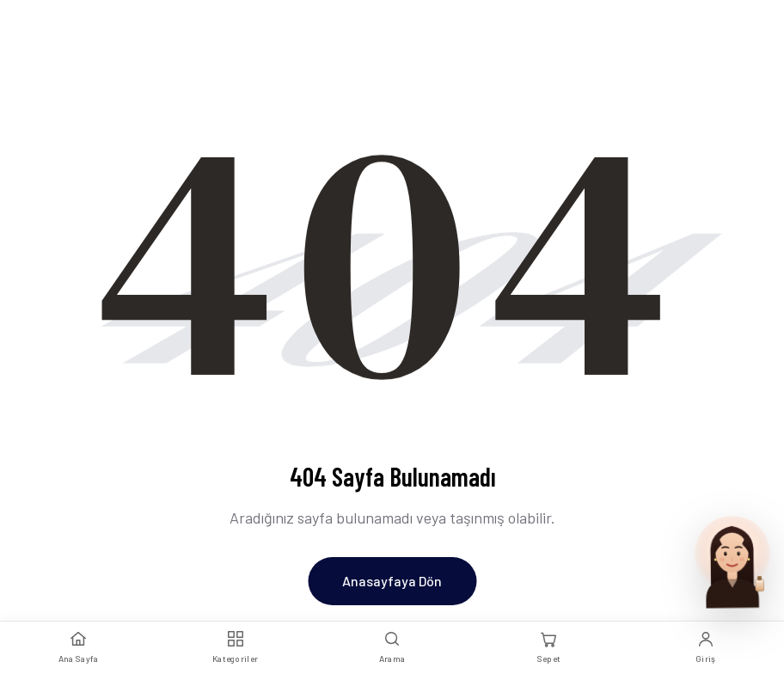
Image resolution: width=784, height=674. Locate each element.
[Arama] (392, 648)
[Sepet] (548, 648)
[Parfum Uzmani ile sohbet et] (732, 561)
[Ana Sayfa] (78, 648)
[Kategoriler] (235, 648)
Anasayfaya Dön (392, 581)
